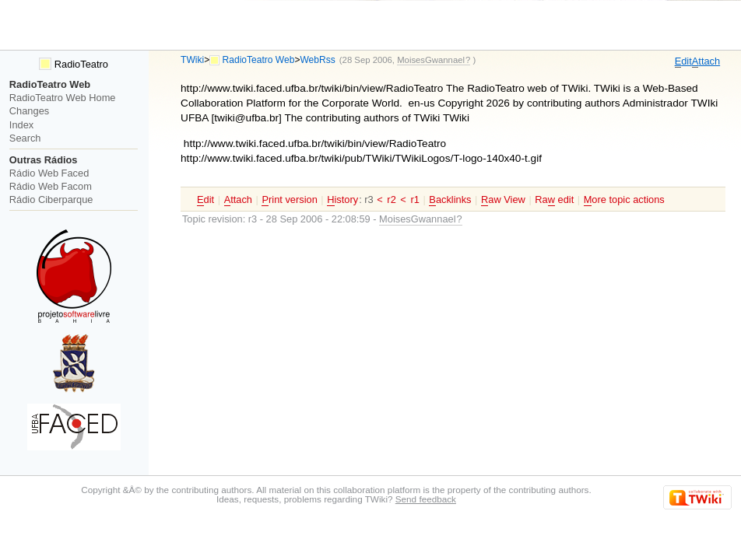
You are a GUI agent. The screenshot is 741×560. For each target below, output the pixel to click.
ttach (706, 61)
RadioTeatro (74, 64)
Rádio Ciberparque (51, 199)
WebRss (317, 60)
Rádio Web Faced (49, 173)
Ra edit (554, 200)
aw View (503, 200)
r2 (391, 199)
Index (21, 125)
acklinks (450, 200)
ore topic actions (624, 200)
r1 (414, 199)
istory (342, 200)
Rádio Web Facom (51, 186)
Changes (29, 111)
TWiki (192, 60)
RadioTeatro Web (259, 60)
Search (25, 138)
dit (683, 61)
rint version (289, 200)
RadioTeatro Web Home (63, 98)
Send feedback (426, 499)
